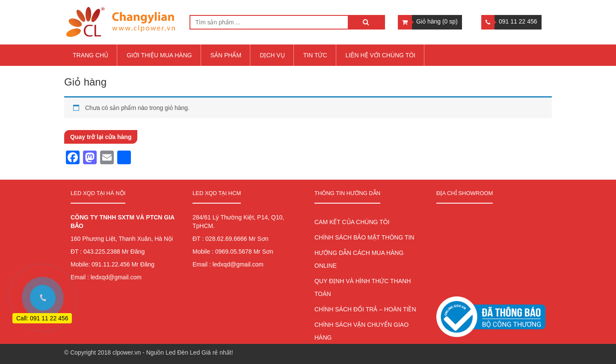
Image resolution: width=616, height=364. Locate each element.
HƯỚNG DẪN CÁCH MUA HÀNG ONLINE (359, 259)
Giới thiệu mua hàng (159, 55)
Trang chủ (90, 55)
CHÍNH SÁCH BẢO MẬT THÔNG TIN (364, 237)
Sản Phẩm (226, 55)
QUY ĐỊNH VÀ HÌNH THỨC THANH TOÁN (363, 287)
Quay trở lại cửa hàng (101, 137)
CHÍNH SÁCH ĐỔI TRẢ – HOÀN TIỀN (365, 309)
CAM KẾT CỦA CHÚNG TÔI (352, 222)
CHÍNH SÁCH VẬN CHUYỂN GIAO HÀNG (361, 331)
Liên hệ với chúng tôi (381, 55)
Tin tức (315, 55)
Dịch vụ (272, 55)
